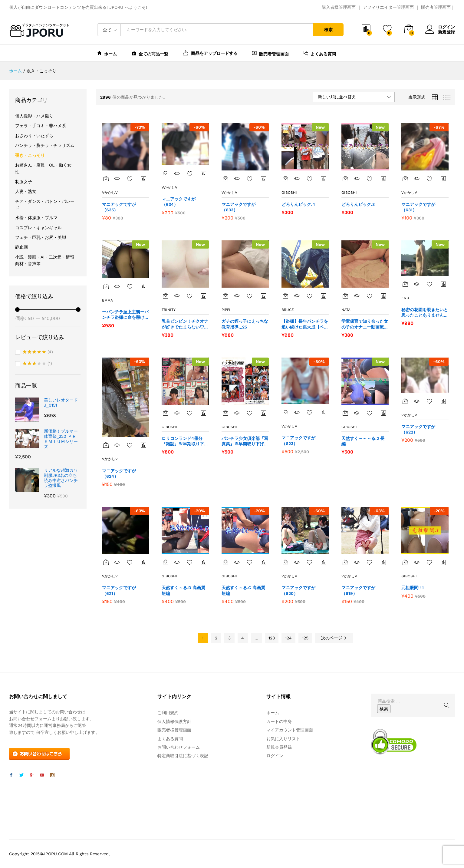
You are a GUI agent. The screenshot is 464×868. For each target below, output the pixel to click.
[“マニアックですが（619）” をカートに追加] (345, 562)
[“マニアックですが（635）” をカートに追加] (106, 179)
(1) (37, 364)
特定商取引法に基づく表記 (183, 756)
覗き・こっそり (30, 155)
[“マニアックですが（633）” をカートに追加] (225, 179)
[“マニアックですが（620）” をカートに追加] (285, 562)
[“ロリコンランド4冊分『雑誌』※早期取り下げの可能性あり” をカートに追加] (166, 413)
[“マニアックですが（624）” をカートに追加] (106, 445)
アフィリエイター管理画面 (388, 7)
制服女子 (24, 182)
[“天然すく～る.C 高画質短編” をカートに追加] (225, 562)
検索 (328, 30)
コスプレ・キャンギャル (38, 228)
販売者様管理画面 (174, 730)
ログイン (440, 27)
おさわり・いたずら (34, 136)
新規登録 (446, 32)
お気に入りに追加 (130, 179)
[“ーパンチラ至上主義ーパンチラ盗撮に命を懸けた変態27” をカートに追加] (106, 286)
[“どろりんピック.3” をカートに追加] (345, 179)
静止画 (21, 247)
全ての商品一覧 (150, 53)
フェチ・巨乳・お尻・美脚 (41, 237)
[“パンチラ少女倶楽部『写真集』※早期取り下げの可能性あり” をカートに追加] (225, 413)
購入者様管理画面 (339, 7)
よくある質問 (320, 53)
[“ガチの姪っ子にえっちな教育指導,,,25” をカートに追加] (225, 296)
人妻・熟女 (26, 191)
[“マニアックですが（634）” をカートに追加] (166, 173)
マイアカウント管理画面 (290, 730)
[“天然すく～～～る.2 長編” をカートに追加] (345, 413)
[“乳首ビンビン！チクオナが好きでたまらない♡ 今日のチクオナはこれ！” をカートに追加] (166, 296)
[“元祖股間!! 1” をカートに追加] (405, 562)
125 (305, 638)
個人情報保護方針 (174, 721)
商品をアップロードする (210, 53)
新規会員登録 (279, 747)
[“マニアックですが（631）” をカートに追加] (405, 179)
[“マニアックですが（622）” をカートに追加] (405, 401)
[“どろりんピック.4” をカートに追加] (285, 179)
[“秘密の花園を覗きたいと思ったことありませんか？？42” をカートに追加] (405, 284)
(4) (38, 352)
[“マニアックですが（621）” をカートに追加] (106, 562)
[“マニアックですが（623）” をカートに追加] (285, 412)
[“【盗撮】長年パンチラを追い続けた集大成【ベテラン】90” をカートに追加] (285, 296)
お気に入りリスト (283, 739)
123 (272, 638)
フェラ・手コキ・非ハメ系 (41, 126)
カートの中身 (279, 721)
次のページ (334, 638)
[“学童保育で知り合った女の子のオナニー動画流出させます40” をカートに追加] (345, 296)
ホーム (107, 53)
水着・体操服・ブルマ (36, 218)
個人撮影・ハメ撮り (34, 116)
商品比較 (144, 179)
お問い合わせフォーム (179, 747)
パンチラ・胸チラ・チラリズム (45, 145)
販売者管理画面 (436, 7)
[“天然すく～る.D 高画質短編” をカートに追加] (166, 562)
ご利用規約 (168, 713)
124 (288, 638)
